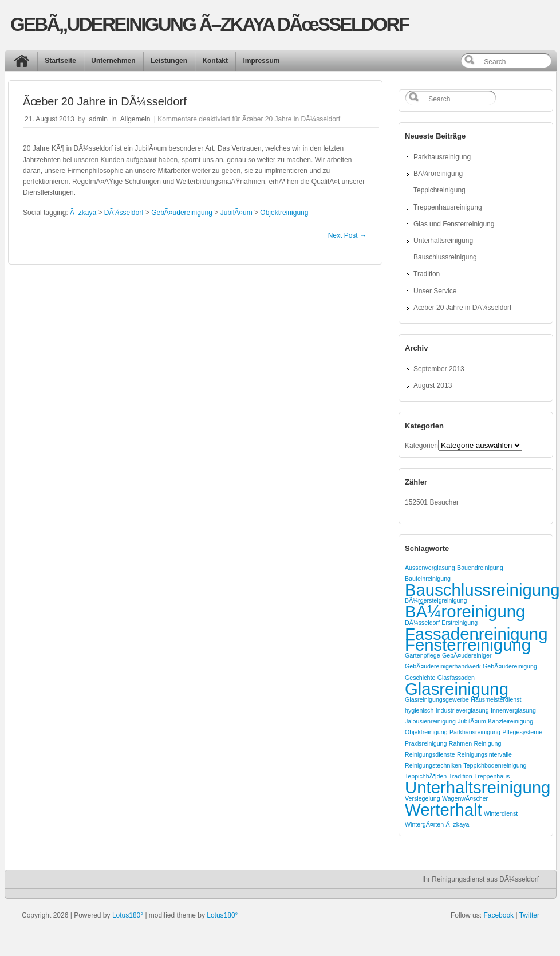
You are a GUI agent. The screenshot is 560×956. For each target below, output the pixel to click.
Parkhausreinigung (442, 157)
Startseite (60, 61)
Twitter (529, 915)
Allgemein (135, 119)
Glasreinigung (457, 689)
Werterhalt (443, 810)
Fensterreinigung (468, 645)
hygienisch (419, 710)
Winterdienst (501, 813)
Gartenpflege (423, 655)
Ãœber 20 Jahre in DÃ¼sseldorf (462, 308)
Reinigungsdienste (430, 754)
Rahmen (460, 743)
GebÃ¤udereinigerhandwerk (443, 666)
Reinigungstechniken (433, 765)
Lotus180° (128, 915)
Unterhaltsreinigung (443, 241)
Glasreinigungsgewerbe (437, 699)
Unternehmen (113, 61)
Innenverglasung (513, 710)
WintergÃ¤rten (424, 824)
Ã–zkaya (83, 213)
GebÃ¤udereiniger (467, 655)
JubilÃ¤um (236, 213)
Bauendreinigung (480, 568)
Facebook (498, 915)
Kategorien (421, 446)
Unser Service (435, 291)
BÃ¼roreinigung (438, 174)
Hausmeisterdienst (496, 699)
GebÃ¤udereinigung (182, 213)
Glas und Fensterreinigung (454, 224)
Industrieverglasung (462, 710)
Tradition (427, 274)
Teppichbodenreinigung (495, 765)
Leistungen (169, 61)
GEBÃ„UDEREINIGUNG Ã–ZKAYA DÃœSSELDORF (209, 24)
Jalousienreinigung (430, 721)
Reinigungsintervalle (484, 754)
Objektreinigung (284, 213)
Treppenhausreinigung (448, 207)
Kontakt (215, 61)
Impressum (261, 61)
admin (98, 119)
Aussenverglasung (430, 568)
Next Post (347, 235)
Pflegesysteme (522, 732)
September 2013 (439, 369)
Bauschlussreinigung (445, 257)
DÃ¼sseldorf (124, 213)
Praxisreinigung (426, 743)
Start (25, 64)
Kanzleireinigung (510, 721)
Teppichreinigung (439, 190)
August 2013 (433, 385)
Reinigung (487, 743)
